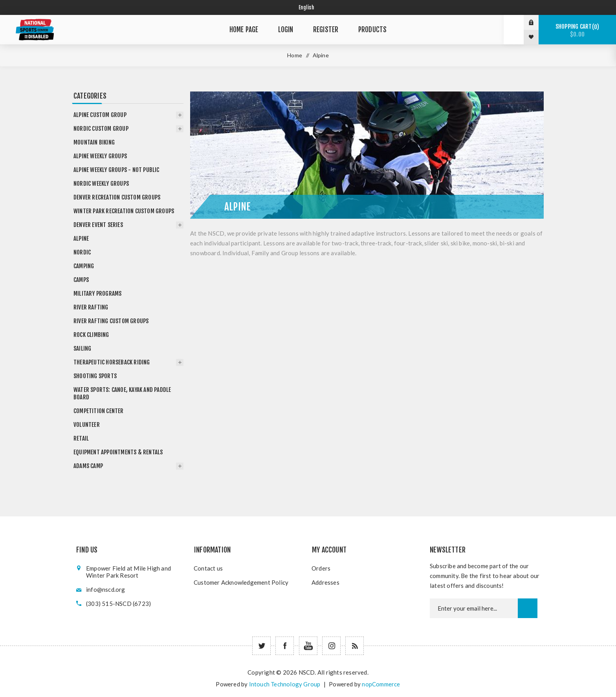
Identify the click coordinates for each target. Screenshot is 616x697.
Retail (81, 438)
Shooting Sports (95, 376)
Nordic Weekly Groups (101, 184)
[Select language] (308, 7)
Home (295, 55)
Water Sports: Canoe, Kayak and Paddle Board (122, 393)
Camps (81, 280)
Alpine (81, 239)
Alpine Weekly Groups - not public (116, 170)
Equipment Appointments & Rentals (118, 452)
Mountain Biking (94, 142)
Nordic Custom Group (101, 129)
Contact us (208, 568)
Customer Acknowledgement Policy (241, 582)
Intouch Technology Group (285, 684)
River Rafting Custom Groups (111, 321)
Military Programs (97, 294)
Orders (321, 568)
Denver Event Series (98, 225)
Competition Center (99, 411)
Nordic (82, 252)
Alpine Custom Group (100, 115)
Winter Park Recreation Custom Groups (124, 211)
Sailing (82, 348)
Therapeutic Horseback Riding (112, 362)
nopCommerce (381, 684)
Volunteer (87, 425)
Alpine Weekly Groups (100, 156)
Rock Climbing (91, 335)
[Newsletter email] (474, 608)
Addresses (325, 582)
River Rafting (91, 307)
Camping (84, 266)
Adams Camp (88, 466)
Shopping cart (577, 30)
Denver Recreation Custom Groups (117, 197)
